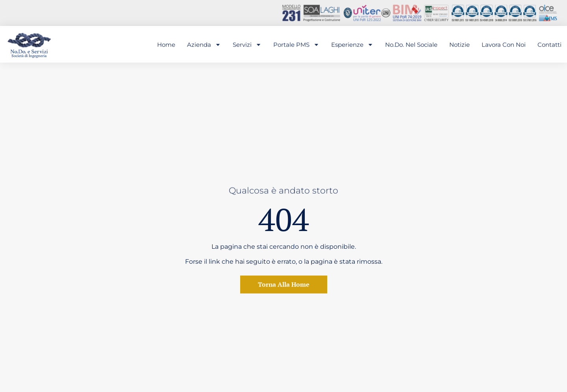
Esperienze (352, 45)
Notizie (460, 45)
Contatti (549, 45)
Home (166, 45)
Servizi (247, 45)
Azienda (204, 45)
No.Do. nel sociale (411, 45)
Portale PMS (296, 45)
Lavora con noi (504, 45)
